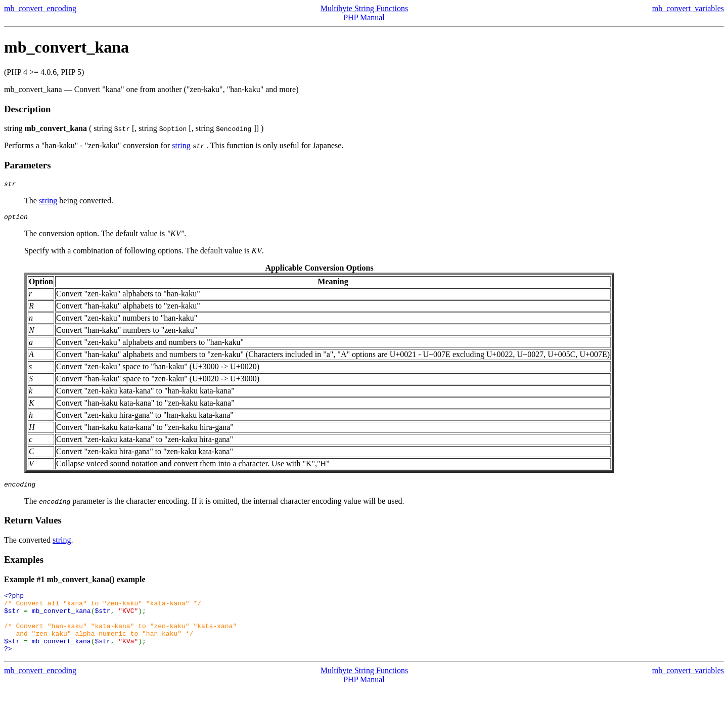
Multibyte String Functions (364, 8)
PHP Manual (364, 17)
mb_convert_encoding (40, 8)
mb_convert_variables (688, 8)
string (181, 145)
